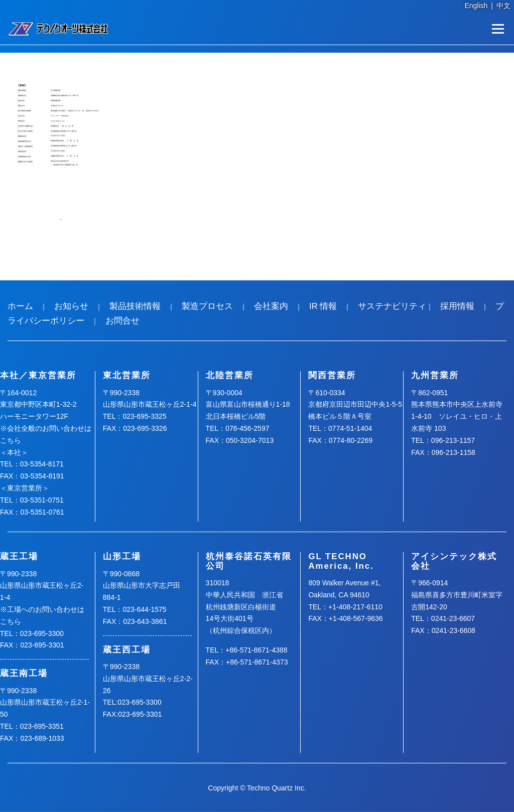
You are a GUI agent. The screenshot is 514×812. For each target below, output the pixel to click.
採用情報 (457, 306)
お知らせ (71, 306)
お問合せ (122, 321)
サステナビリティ (392, 306)
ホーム (20, 306)
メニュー (498, 29)
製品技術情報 (135, 306)
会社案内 (271, 306)
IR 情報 (323, 306)
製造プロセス (207, 306)
